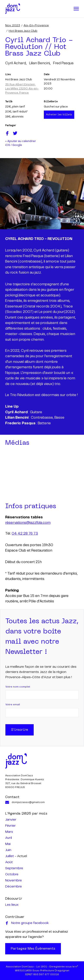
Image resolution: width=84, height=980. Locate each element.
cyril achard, (16, 63)
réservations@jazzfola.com (28, 523)
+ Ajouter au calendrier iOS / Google (21, 143)
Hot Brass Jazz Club (23, 31)
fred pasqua (63, 63)
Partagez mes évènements (33, 949)
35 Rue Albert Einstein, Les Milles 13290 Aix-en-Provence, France (22, 89)
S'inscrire (20, 730)
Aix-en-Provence (36, 25)
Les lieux (12, 905)
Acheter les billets (59, 115)
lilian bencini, (40, 63)
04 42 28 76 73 (25, 534)
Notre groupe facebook (27, 923)
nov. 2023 (13, 25)
